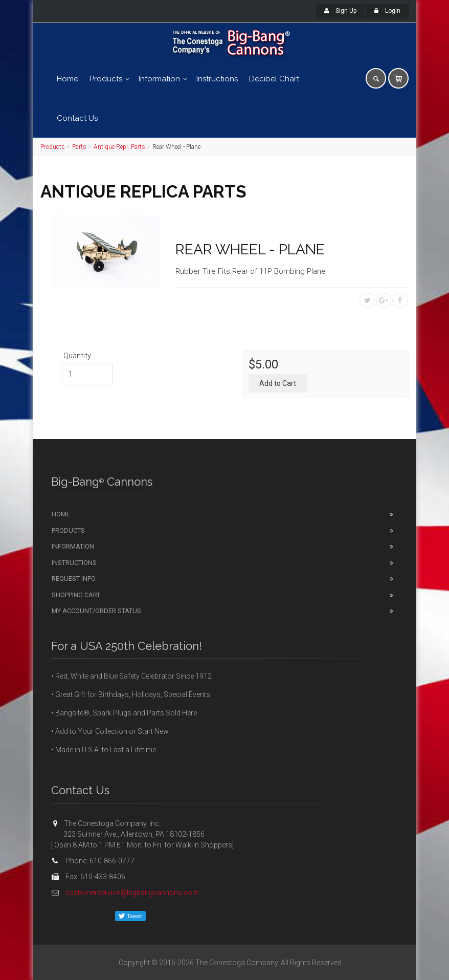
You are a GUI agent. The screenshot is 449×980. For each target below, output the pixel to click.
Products (106, 79)
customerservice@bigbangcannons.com (132, 892)
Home (68, 79)
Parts (79, 147)
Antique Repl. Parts (119, 147)
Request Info (74, 579)
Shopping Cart (76, 595)
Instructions (217, 79)
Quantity (77, 356)
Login (387, 11)
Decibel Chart (274, 79)
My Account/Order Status (96, 611)
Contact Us (77, 118)
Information (159, 79)
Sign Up (340, 11)
